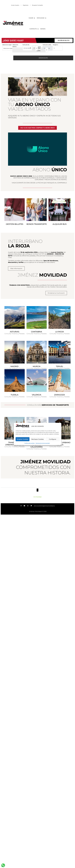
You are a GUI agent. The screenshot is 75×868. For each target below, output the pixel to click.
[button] (37, 490)
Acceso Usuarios (15, 5)
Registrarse (26, 5)
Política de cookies (30, 443)
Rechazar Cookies (38, 439)
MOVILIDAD (42, 18)
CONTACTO (34, 29)
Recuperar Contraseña (37, 5)
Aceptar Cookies (22, 439)
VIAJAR (32, 18)
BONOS (43, 29)
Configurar (53, 439)
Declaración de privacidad (43, 443)
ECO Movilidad (37, 497)
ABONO (50, 170)
